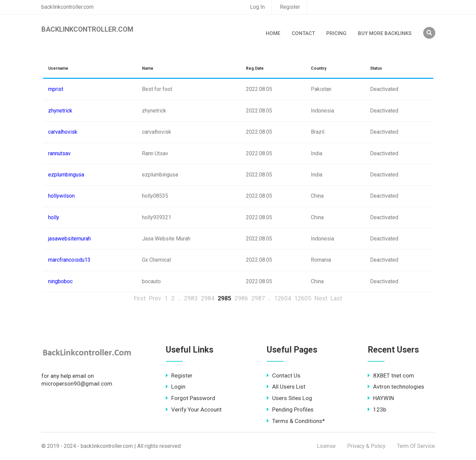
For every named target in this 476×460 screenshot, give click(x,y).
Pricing (336, 33)
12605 (303, 298)
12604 (283, 298)
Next (321, 298)
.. (179, 298)
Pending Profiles (290, 409)
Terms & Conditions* (296, 421)
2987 (258, 298)
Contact (303, 33)
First (140, 298)
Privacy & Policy (366, 446)
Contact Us (284, 375)
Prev (155, 298)
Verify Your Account (194, 409)
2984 (208, 298)
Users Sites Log (289, 398)
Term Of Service (416, 446)
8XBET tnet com (391, 375)
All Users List (286, 387)
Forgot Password (191, 398)
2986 (241, 298)
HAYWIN (381, 398)
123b (377, 409)
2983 (191, 298)
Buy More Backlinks (385, 33)
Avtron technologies (396, 387)
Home (273, 33)
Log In (257, 7)
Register (290, 7)
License (326, 446)
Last (336, 298)
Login (176, 387)
